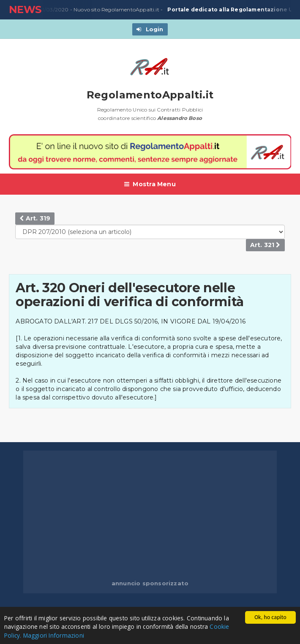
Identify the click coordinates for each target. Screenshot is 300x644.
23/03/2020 (51, 10)
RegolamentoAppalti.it (150, 95)
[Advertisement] (162, 516)
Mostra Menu (150, 184)
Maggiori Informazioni (54, 635)
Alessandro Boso (180, 118)
